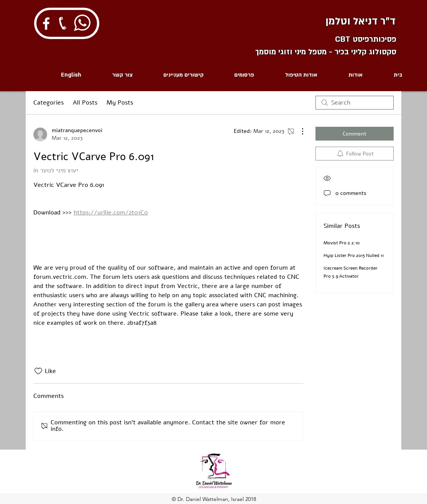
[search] (355, 103)
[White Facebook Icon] (46, 24)
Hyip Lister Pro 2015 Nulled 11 (354, 255)
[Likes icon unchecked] (38, 371)
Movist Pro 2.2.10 (342, 243)
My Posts (120, 103)
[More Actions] (299, 131)
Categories (48, 103)
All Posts (85, 103)
